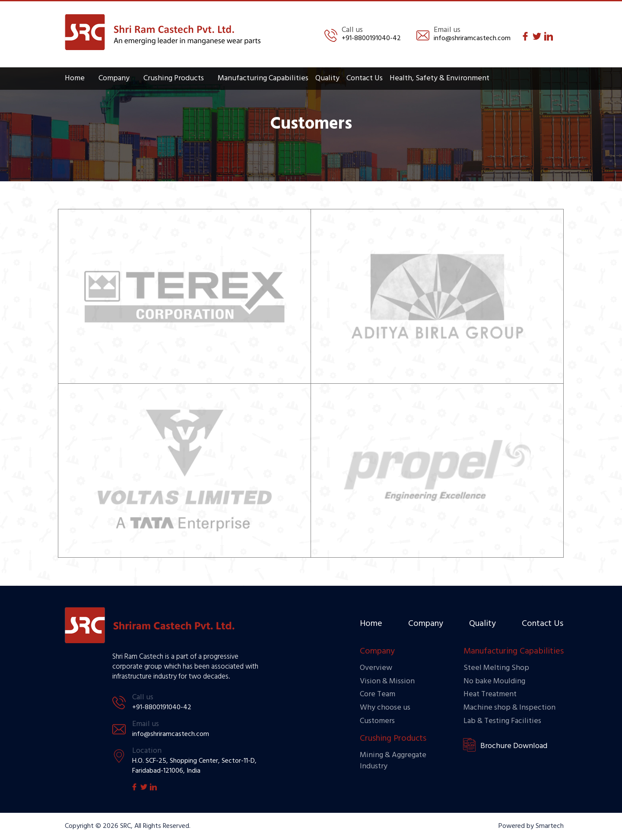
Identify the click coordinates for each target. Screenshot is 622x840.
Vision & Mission (387, 681)
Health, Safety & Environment (440, 78)
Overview (376, 668)
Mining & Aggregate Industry (393, 761)
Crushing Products (174, 78)
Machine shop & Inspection (509, 708)
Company (114, 78)
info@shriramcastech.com (472, 38)
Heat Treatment (490, 694)
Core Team (378, 694)
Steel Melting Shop (496, 668)
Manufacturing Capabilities (263, 78)
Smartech (550, 826)
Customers (377, 721)
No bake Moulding (494, 681)
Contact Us (365, 78)
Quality (327, 78)
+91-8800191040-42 (371, 38)
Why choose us (385, 708)
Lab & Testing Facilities (502, 721)
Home (75, 78)
